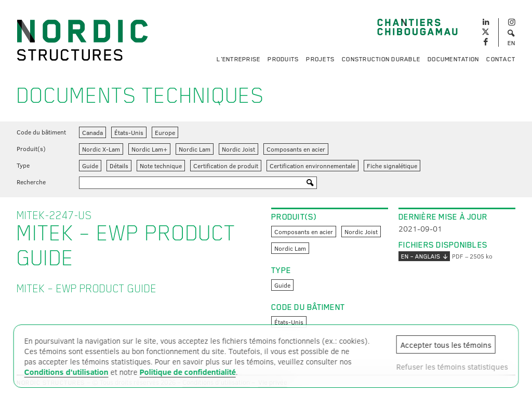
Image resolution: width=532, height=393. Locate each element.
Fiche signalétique (392, 166)
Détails (119, 166)
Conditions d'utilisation (66, 372)
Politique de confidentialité (188, 372)
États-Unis (129, 132)
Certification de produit (226, 166)
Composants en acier (296, 149)
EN (512, 43)
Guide (90, 166)
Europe (165, 132)
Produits (283, 59)
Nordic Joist (238, 149)
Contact (501, 59)
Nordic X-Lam (101, 149)
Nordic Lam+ (149, 149)
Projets (320, 59)
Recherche (31, 182)
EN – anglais (424, 256)
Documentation (453, 59)
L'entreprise (238, 59)
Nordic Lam (195, 149)
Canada (92, 132)
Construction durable (381, 59)
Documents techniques (141, 96)
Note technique (161, 166)
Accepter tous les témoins (445, 345)
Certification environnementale (312, 166)
